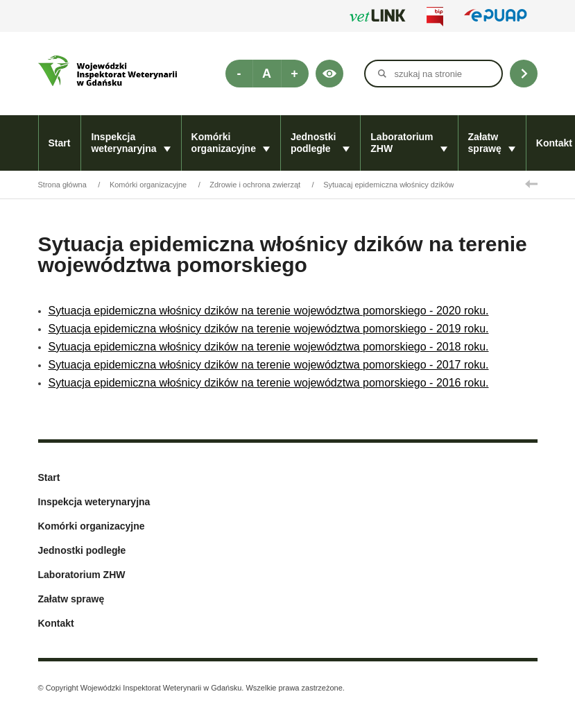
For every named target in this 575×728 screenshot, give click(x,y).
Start (60, 143)
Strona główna (62, 185)
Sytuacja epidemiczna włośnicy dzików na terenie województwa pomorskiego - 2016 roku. (269, 383)
